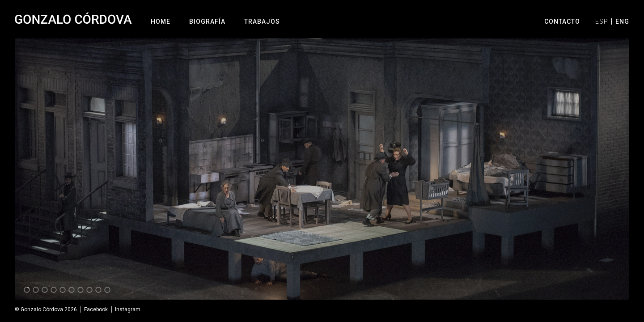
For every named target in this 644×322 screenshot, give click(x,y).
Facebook (96, 309)
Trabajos (262, 21)
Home (161, 21)
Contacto (562, 21)
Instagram (128, 309)
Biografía (207, 21)
